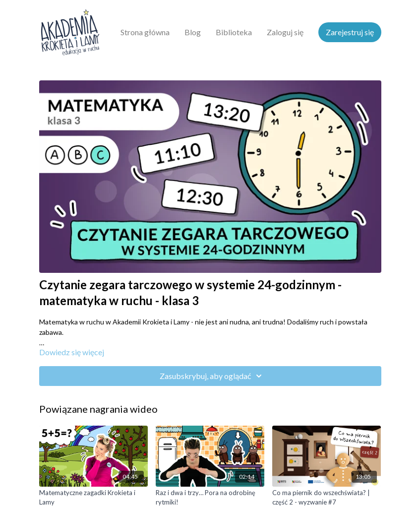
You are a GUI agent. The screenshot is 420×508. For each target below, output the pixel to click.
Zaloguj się (285, 32)
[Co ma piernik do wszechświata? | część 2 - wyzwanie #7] (327, 498)
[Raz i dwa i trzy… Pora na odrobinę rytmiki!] (210, 498)
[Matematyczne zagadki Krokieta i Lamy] (93, 498)
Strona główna (145, 32)
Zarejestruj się (350, 32)
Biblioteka (234, 32)
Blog (193, 32)
